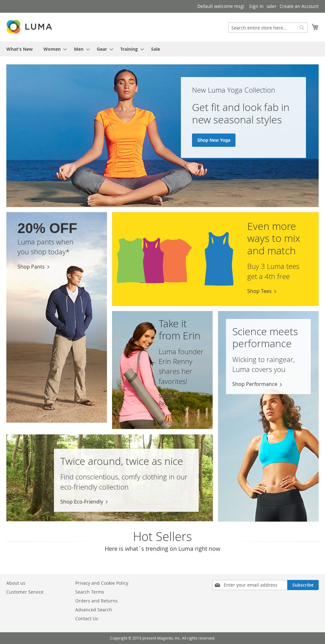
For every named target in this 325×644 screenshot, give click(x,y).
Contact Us (87, 618)
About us (16, 583)
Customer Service (25, 592)
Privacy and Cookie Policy (102, 583)
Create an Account (299, 6)
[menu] (162, 49)
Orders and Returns (96, 601)
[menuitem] (20, 49)
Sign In (256, 6)
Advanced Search (94, 610)
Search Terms (90, 592)
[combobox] (268, 28)
